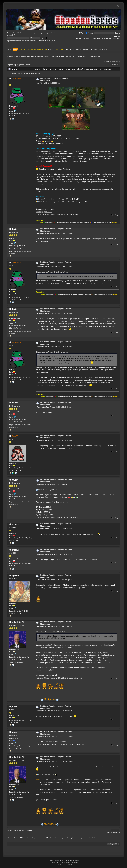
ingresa (35, 33)
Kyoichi (15, 575)
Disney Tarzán (44, 490)
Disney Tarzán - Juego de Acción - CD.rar (55, 199)
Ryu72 (15, 436)
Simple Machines (73, 860)
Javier (15, 229)
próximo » (116, 61)
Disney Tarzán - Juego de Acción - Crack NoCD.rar (58, 202)
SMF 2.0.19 (54, 860)
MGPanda (17, 79)
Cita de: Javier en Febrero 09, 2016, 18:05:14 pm (52, 352)
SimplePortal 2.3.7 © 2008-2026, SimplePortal (65, 862)
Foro (82, 33)
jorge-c (15, 706)
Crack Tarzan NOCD (46, 775)
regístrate (43, 33)
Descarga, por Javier (44, 212)
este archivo (50, 385)
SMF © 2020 (63, 860)
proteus (16, 524)
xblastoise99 (18, 622)
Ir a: (105, 844)
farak (14, 732)
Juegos (89, 33)
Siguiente (21, 65)
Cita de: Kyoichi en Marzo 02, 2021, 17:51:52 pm (52, 632)
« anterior (108, 61)
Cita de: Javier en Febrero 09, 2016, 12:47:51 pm (52, 272)
